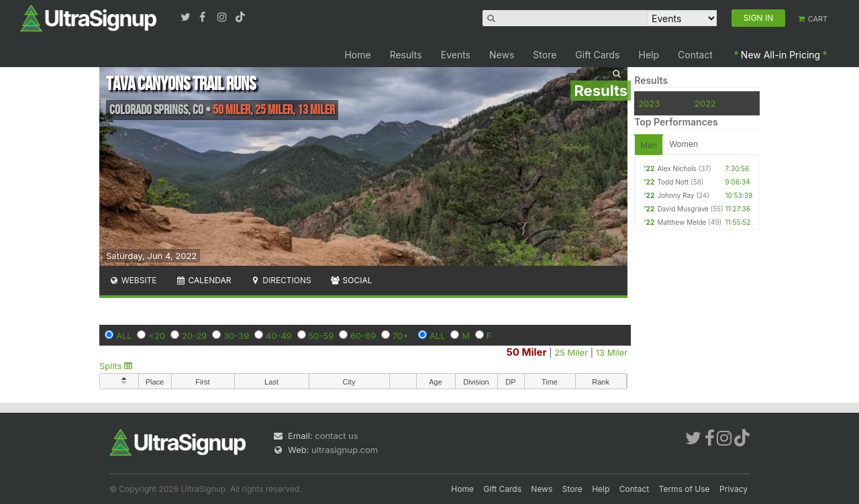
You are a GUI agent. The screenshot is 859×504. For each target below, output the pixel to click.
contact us (336, 436)
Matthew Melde (681, 222)
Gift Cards (597, 55)
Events (456, 55)
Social (351, 280)
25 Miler (571, 352)
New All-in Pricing (780, 55)
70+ (401, 336)
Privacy (734, 489)
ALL (124, 336)
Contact (695, 55)
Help (649, 55)
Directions (280, 280)
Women (684, 144)
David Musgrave (683, 209)
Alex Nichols (676, 168)
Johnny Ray (675, 195)
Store (545, 55)
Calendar (204, 280)
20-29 (195, 336)
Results (406, 55)
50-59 (321, 336)
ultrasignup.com (345, 450)
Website (133, 280)
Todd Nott (673, 182)
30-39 (236, 336)
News (502, 55)
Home (357, 55)
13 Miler (612, 352)
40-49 (279, 336)
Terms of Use (685, 489)
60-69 (363, 336)
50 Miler (526, 352)
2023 (649, 103)
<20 (157, 336)
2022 (705, 103)
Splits (116, 366)
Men (649, 145)
